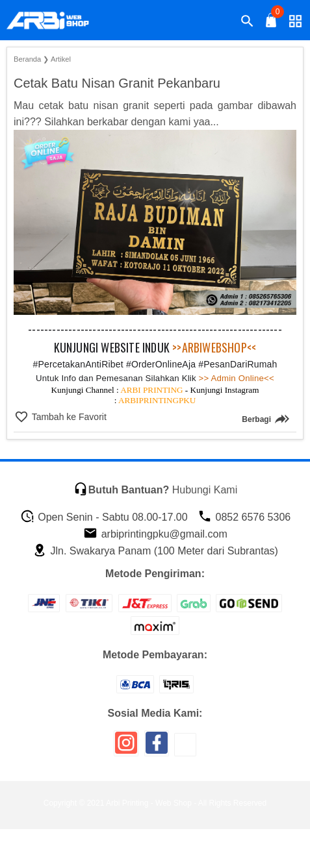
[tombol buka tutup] (272, 24)
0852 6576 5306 (244, 517)
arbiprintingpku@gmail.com (155, 534)
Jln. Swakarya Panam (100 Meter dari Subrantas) (155, 551)
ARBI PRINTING (151, 390)
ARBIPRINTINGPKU (157, 400)
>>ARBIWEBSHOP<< (214, 347)
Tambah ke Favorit (68, 417)
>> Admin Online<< (235, 378)
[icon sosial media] (126, 748)
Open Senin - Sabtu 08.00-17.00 (104, 517)
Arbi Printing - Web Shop (149, 803)
